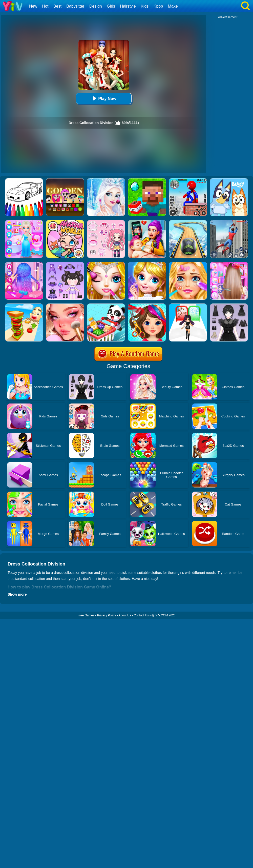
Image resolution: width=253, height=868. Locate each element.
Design (96, 6)
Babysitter (75, 6)
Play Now (104, 98)
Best (57, 6)
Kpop (158, 6)
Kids (145, 6)
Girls (111, 6)
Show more (17, 594)
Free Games (86, 615)
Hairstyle (128, 6)
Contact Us (141, 615)
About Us (125, 615)
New (33, 6)
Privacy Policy (107, 615)
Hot (45, 6)
